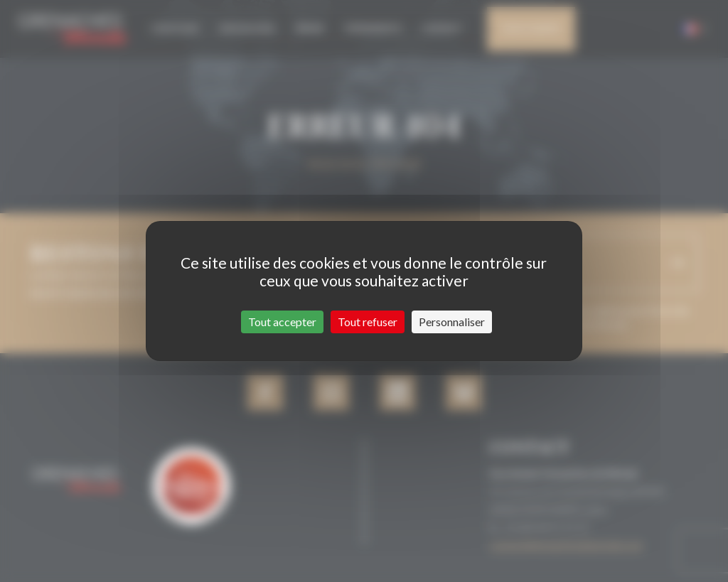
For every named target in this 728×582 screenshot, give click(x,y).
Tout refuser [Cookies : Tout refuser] (368, 322)
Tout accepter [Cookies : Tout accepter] (282, 322)
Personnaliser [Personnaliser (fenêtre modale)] (452, 322)
